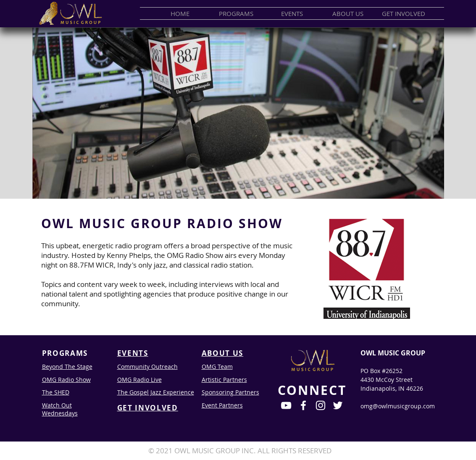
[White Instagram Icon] (321, 405)
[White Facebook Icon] (303, 405)
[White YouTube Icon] (286, 405)
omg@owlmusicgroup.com (398, 406)
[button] (236, 13)
